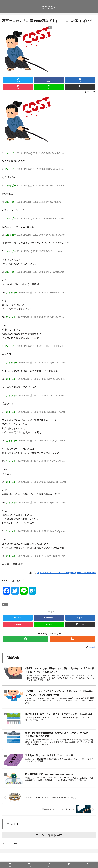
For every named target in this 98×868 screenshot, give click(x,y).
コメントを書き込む (49, 836)
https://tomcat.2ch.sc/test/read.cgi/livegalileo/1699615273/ (66, 573)
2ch (5, 604)
